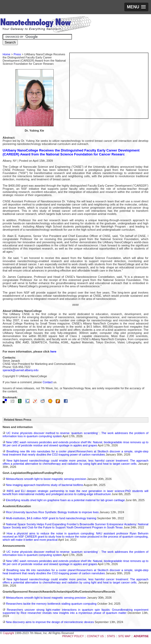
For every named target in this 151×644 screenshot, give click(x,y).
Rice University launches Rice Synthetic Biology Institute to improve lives (52, 512)
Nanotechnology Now (46, 25)
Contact (48, 382)
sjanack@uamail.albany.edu (21, 370)
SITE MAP (124, 636)
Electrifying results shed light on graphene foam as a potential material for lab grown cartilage (65, 500)
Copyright (9, 633)
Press (17, 54)
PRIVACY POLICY (73, 636)
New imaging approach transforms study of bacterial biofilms (44, 485)
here (53, 351)
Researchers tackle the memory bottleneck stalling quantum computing (51, 604)
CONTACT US (95, 636)
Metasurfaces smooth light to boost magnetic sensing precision (46, 479)
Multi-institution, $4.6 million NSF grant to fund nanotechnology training (51, 518)
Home (6, 54)
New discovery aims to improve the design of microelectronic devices (50, 622)
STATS (111, 636)
